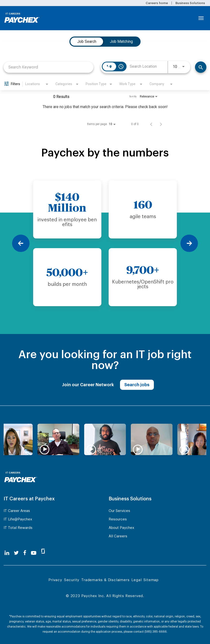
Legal (136, 580)
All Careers (118, 536)
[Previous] (21, 243)
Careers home (157, 3)
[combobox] (49, 67)
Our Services (119, 511)
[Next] (189, 243)
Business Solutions (190, 3)
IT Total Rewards (18, 528)
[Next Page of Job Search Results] (161, 124)
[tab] (87, 42)
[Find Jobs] (201, 67)
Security (72, 580)
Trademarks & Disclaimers (105, 580)
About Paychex (121, 528)
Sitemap (151, 580)
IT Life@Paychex (18, 519)
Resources (118, 519)
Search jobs (137, 385)
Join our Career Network (88, 385)
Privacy (55, 580)
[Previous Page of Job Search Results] (151, 124)
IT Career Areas (17, 511)
